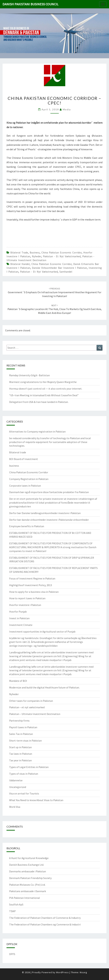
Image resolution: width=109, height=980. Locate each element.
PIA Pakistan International (25, 898)
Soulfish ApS (16, 904)
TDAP (12, 911)
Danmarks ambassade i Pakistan (28, 871)
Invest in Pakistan (19, 618)
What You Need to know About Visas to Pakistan (36, 800)
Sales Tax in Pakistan (21, 734)
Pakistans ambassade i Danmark (28, 891)
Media (67, 109)
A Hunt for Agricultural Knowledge (29, 858)
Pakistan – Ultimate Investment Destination (35, 714)
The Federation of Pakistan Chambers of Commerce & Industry (45, 918)
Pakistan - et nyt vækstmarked (62, 256)
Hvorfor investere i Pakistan (25, 605)
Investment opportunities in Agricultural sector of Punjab (42, 632)
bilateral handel (20, 264)
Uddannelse (16, 780)
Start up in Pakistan (20, 747)
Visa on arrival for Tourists (24, 793)
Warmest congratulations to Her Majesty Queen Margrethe (43, 382)
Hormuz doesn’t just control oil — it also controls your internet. (46, 389)
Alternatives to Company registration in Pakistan (37, 432)
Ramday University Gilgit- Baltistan (29, 375)
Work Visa (15, 807)
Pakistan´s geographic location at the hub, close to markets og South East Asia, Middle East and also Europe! (55, 309)
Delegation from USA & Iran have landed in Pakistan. (39, 402)
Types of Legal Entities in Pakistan (29, 767)
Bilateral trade (19, 252)
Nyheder (37, 256)
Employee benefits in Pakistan (27, 526)
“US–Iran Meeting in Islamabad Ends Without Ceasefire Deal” (44, 395)
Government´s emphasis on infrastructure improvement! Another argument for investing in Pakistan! (55, 292)
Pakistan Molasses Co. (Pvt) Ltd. (27, 885)
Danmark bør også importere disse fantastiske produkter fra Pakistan (49, 492)
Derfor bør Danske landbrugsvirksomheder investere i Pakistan (45, 513)
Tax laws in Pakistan (21, 754)
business (35, 252)
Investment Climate (21, 625)
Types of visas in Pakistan (24, 774)
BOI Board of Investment (24, 459)
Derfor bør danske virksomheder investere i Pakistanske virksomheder (49, 520)
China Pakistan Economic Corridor (62, 252)
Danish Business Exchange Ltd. (27, 865)
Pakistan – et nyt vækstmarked (27, 707)
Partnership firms (19, 721)
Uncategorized (18, 787)
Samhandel (66, 272)
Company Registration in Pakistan (29, 479)
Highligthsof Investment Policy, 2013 (31, 585)
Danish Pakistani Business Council (30, 4)
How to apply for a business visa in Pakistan (34, 592)
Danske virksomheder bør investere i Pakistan (59, 268)
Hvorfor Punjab (18, 612)
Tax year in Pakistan (20, 760)
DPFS (12, 954)
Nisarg (83, 972)
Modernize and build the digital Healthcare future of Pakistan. (44, 687)
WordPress (62, 972)
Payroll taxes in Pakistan (23, 727)
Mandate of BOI (18, 681)
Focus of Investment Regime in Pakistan (32, 578)
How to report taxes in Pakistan (27, 598)
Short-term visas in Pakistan (25, 741)
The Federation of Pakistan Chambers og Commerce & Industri (45, 924)
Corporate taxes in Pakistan (25, 486)
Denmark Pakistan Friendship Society (30, 878)
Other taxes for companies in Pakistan (31, 701)
